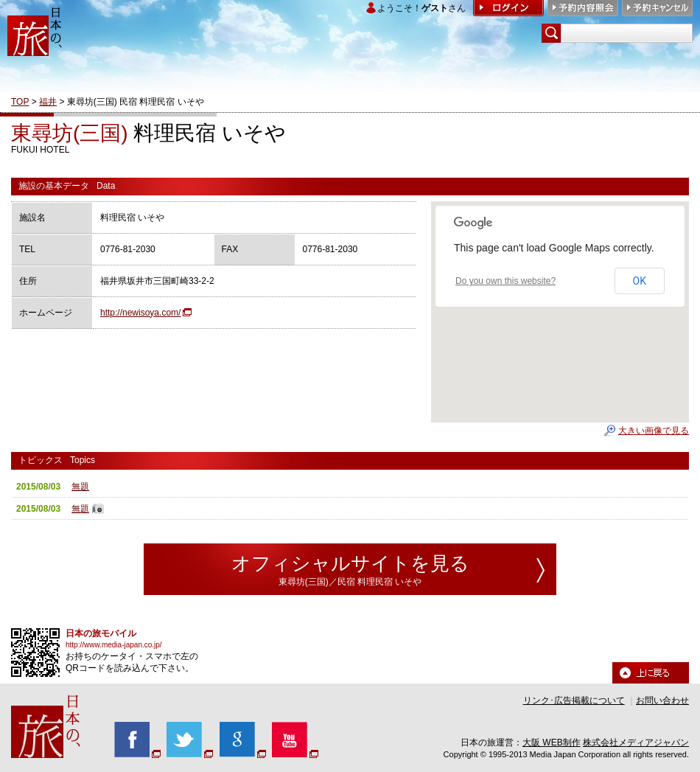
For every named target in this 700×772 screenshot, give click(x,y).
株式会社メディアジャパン (636, 743)
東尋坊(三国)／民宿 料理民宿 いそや (350, 582)
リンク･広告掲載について (574, 700)
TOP (20, 102)
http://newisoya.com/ (140, 313)
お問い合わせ (662, 700)
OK (640, 281)
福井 (48, 102)
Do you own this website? (505, 281)
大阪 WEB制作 (552, 743)
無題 (80, 487)
